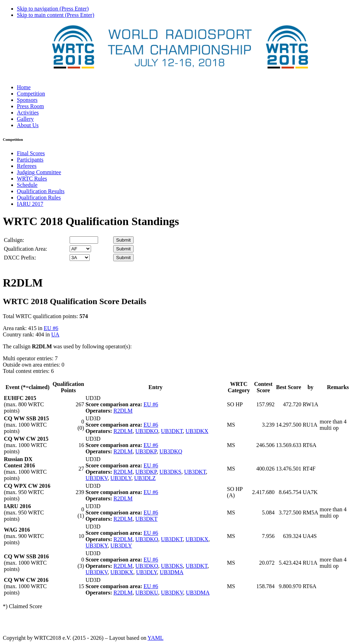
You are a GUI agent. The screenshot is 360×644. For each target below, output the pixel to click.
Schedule (27, 185)
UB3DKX (197, 431)
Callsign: (14, 240)
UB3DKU (147, 593)
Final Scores (31, 153)
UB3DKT (172, 431)
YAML (156, 638)
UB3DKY (97, 546)
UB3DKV (97, 478)
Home (24, 87)
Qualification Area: (25, 249)
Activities (28, 113)
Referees (27, 166)
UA (55, 334)
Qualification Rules (39, 198)
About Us (28, 125)
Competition (31, 94)
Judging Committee (39, 172)
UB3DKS (170, 472)
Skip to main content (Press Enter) (56, 15)
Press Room (30, 106)
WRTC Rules (32, 179)
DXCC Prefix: (20, 258)
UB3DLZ (145, 478)
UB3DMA (172, 572)
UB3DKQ (147, 431)
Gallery (25, 119)
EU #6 (51, 328)
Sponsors (27, 100)
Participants (30, 160)
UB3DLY (121, 478)
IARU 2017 (30, 204)
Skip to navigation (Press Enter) (53, 9)
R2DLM (123, 411)
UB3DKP (146, 451)
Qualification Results (41, 191)
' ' (80, 249)
